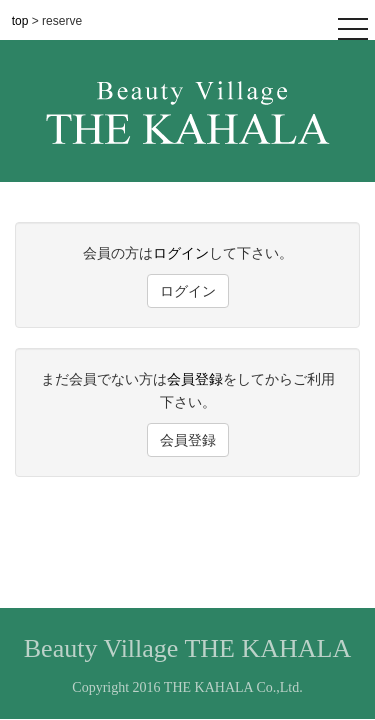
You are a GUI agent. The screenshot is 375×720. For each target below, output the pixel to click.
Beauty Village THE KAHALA (187, 648)
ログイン (181, 253)
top (22, 21)
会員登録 (195, 379)
